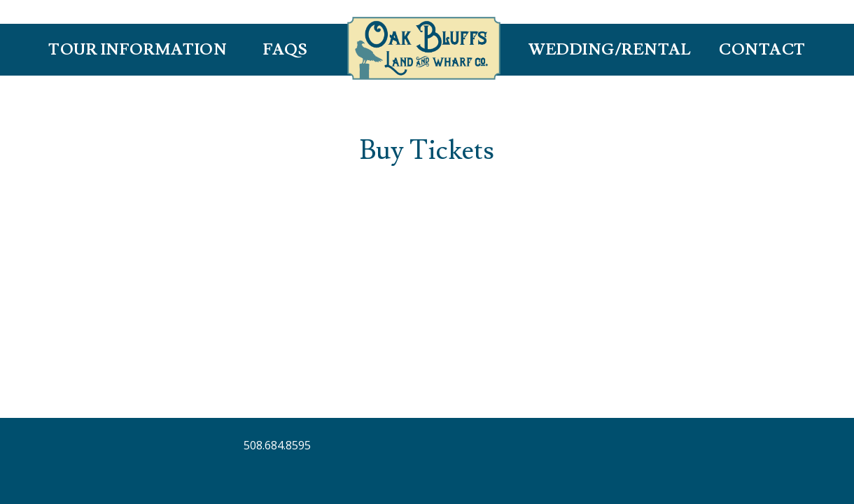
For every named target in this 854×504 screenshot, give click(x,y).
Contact (762, 50)
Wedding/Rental (610, 50)
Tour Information (138, 50)
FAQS (285, 50)
